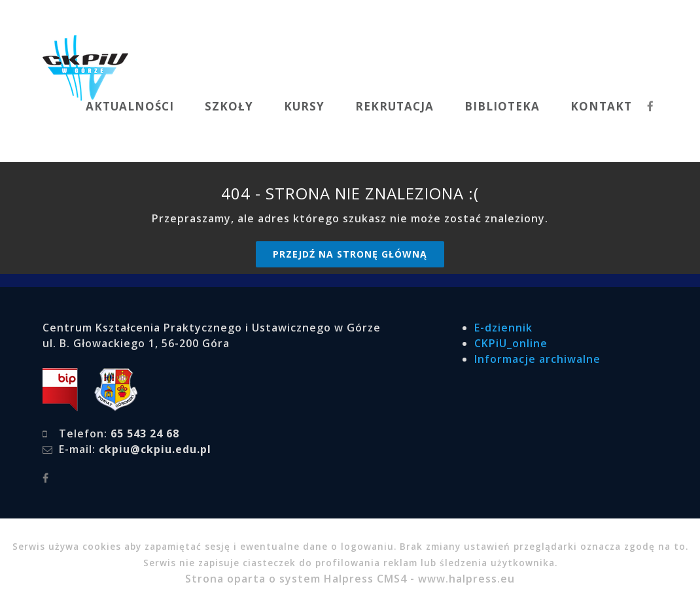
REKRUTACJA (394, 106)
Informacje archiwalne (537, 359)
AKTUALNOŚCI (130, 106)
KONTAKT (601, 106)
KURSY (304, 106)
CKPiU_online (511, 343)
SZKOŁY (229, 106)
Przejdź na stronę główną (350, 254)
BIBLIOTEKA (502, 106)
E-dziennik (503, 328)
